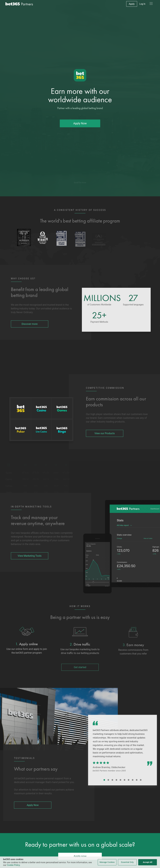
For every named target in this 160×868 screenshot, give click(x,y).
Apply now (80, 856)
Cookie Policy (13, 865)
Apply (132, 4)
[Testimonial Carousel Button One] (104, 789)
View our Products (105, 442)
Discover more (30, 333)
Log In (142, 4)
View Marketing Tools (30, 565)
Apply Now (80, 127)
